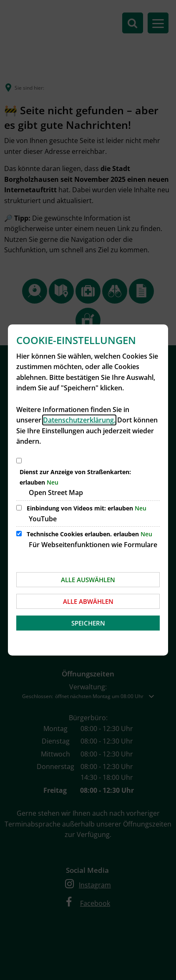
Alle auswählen (88, 580)
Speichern (88, 623)
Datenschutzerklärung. (79, 420)
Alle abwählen (88, 601)
